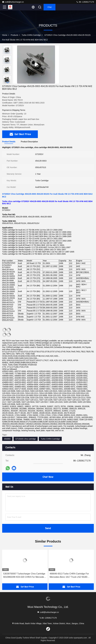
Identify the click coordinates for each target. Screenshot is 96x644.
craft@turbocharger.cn (13, 2)
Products (14, 35)
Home (5, 35)
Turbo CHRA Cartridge (31, 35)
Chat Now (48, 477)
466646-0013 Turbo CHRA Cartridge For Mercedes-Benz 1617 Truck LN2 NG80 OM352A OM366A (69, 576)
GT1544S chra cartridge (26, 439)
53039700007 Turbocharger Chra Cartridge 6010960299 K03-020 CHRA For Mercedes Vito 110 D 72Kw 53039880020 (24, 576)
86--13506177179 (85, 2)
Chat (50, 7)
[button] (8, 82)
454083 (7, 439)
